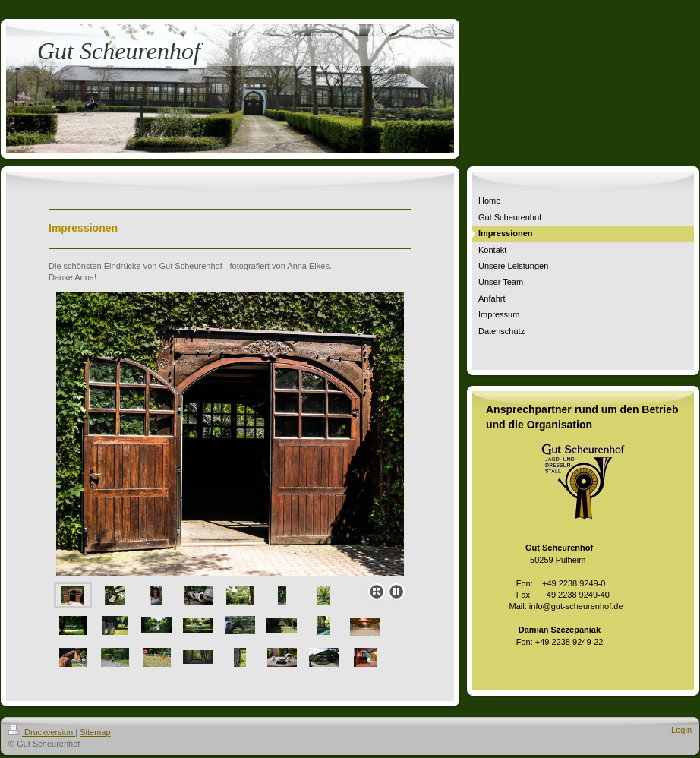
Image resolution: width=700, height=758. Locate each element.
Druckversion (42, 732)
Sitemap (95, 732)
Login (681, 730)
